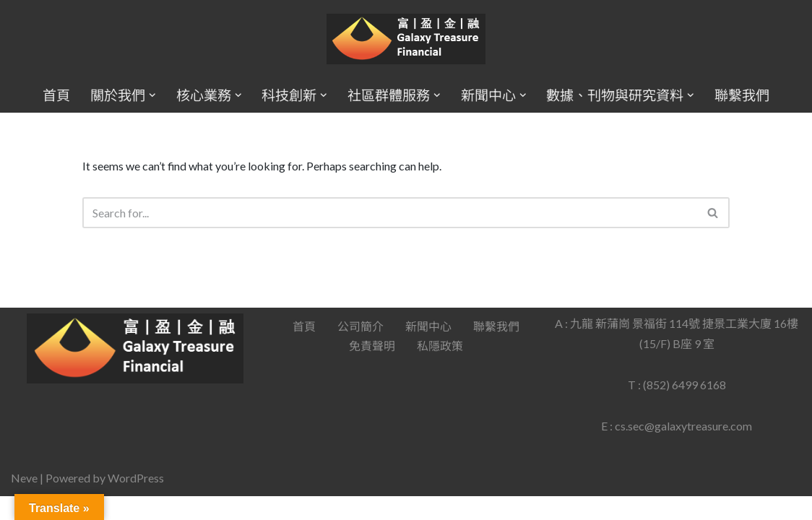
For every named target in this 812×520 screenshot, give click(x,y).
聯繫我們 (742, 95)
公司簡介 (360, 350)
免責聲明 (372, 369)
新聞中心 (428, 350)
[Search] (389, 213)
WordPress (136, 502)
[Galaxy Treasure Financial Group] (406, 39)
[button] (152, 95)
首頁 (56, 95)
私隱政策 (440, 369)
